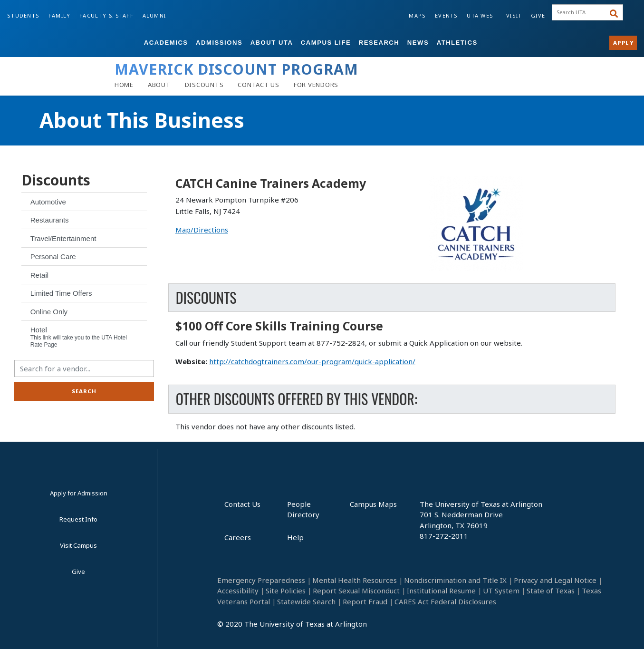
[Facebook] (398, 627)
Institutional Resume (441, 591)
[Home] (124, 85)
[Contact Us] (259, 85)
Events (447, 15)
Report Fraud (365, 601)
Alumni (154, 15)
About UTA (272, 43)
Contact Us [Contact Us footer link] (242, 504)
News (418, 43)
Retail (39, 275)
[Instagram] (444, 627)
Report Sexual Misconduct (356, 591)
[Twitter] (491, 627)
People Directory (303, 509)
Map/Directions (202, 230)
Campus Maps (373, 504)
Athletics (457, 43)
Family (60, 15)
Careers (238, 537)
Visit (514, 15)
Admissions (219, 43)
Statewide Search (306, 601)
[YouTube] (467, 627)
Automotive (48, 202)
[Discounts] (204, 85)
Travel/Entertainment (63, 238)
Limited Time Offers (61, 293)
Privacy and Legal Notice (555, 580)
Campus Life (326, 43)
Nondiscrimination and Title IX (455, 580)
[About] (159, 85)
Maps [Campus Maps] (417, 15)
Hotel (79, 337)
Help (295, 537)
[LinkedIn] (421, 627)
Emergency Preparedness (261, 580)
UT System (501, 591)
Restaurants (50, 220)
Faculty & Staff (106, 15)
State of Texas (551, 591)
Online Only (49, 312)
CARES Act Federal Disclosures (445, 601)
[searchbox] (584, 12)
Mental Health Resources (355, 580)
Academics (166, 43)
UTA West (482, 15)
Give (538, 15)
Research (379, 43)
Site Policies (286, 591)
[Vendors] (316, 85)
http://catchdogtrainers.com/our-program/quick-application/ (312, 361)
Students (23, 15)
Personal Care (53, 257)
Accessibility (238, 591)
